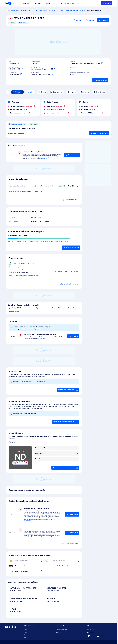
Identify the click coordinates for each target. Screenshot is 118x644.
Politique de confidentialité (95, 642)
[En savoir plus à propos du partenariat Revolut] (42, 566)
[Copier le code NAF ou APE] (55, 68)
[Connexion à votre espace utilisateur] (107, 3)
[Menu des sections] (8, 92)
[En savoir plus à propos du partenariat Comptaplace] (42, 571)
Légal (30, 92)
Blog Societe (90, 629)
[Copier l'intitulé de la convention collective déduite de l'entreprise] (41, 186)
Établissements (56, 92)
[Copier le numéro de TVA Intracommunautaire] (21, 74)
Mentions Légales (108, 642)
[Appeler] (90, 20)
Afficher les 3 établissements (69, 284)
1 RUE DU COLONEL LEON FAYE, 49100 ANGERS (85, 64)
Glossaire (58, 632)
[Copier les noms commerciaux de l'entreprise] (41, 192)
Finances (85, 92)
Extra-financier (99, 92)
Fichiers (26, 632)
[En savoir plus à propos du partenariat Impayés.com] (78, 561)
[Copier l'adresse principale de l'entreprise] (102, 63)
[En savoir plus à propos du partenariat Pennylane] (78, 566)
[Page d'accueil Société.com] (9, 3)
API (25, 638)
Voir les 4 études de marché (69, 544)
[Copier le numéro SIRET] (23, 68)
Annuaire (26, 635)
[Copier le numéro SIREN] (18, 63)
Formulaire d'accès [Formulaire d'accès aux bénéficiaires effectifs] (14, 312)
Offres (48, 3)
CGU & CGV (72, 642)
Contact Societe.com (61, 629)
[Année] (13, 443)
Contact (42, 92)
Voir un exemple (43, 158)
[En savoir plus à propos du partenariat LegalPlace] (42, 561)
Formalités (38, 3)
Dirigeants (72, 92)
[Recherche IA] (17, 92)
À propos (65, 642)
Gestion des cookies (82, 642)
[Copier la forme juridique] (53, 74)
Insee (72, 75)
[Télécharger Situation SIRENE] (78, 186)
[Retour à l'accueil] (11, 627)
